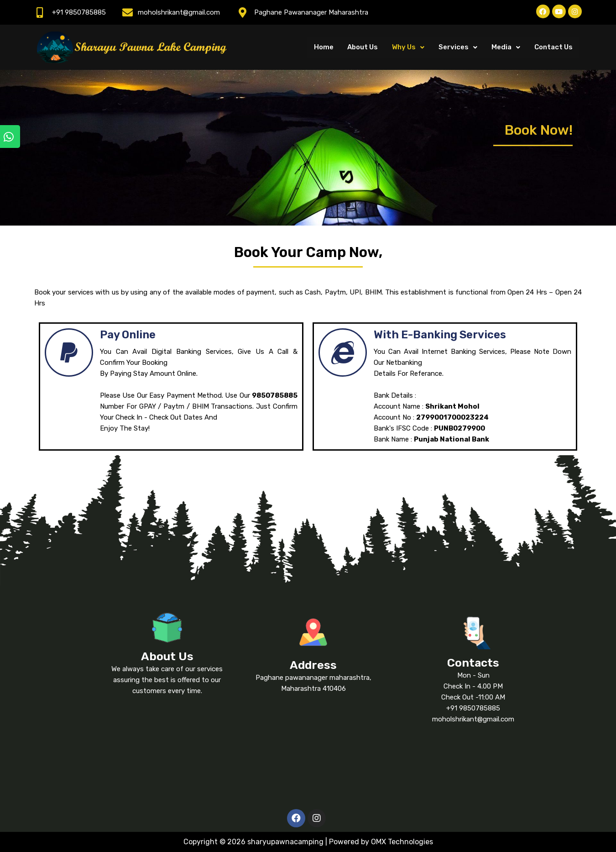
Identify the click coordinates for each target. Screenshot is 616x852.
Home (326, 47)
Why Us (410, 47)
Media (506, 47)
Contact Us (553, 47)
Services (459, 47)
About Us (364, 47)
